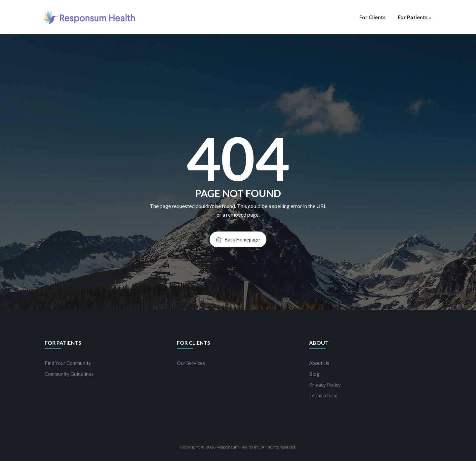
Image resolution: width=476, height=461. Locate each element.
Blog (314, 374)
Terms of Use (323, 395)
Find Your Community (68, 363)
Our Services (191, 363)
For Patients (415, 17)
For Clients (373, 17)
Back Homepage (238, 239)
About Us (319, 363)
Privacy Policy (325, 385)
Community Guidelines (69, 374)
